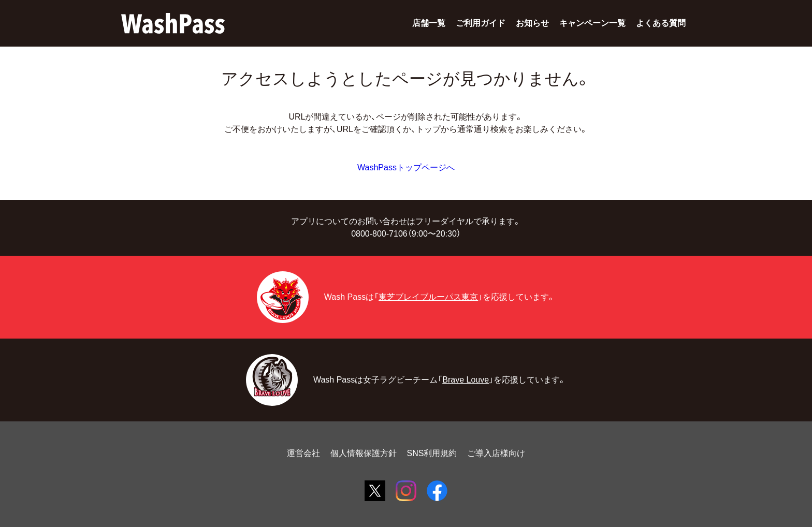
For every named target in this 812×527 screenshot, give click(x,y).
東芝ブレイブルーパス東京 (428, 297)
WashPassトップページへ (406, 167)
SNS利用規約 (432, 453)
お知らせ (532, 23)
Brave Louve (466, 380)
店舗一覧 (429, 23)
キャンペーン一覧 (592, 23)
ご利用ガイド (481, 23)
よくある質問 (661, 23)
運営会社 (303, 453)
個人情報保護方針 (364, 453)
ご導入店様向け (496, 453)
